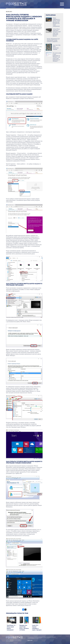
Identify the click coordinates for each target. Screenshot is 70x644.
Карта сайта (30, 640)
